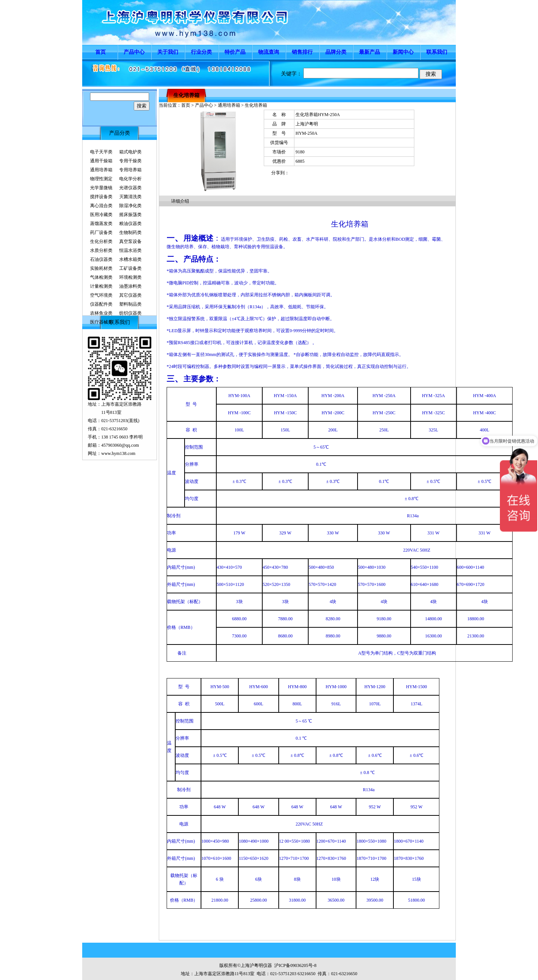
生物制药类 (130, 232)
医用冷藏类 (101, 215)
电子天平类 (101, 152)
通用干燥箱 (101, 161)
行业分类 (201, 52)
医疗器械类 (101, 322)
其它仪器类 (130, 295)
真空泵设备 (130, 241)
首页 (101, 52)
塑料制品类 (130, 304)
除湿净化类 (130, 206)
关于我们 (168, 52)
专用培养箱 (130, 170)
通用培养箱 (101, 170)
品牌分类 (336, 52)
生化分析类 (101, 241)
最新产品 (370, 52)
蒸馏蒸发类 (101, 224)
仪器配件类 (101, 304)
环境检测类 (130, 277)
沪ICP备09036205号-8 (295, 965)
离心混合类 (101, 206)
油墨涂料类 (130, 286)
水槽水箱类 (130, 259)
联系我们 (437, 52)
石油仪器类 (101, 259)
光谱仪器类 (130, 188)
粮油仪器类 (130, 224)
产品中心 (134, 52)
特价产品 (235, 52)
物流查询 (269, 52)
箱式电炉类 (130, 152)
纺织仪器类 (130, 313)
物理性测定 (101, 179)
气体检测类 (101, 277)
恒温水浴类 (130, 250)
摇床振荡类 (130, 215)
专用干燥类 (130, 161)
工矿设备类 (130, 268)
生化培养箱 (186, 95)
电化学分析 (130, 179)
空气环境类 (101, 295)
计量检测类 (101, 286)
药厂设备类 (101, 232)
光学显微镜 (101, 188)
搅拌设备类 (101, 197)
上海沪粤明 (307, 124)
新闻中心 (403, 52)
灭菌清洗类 (130, 197)
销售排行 (302, 52)
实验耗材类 (101, 268)
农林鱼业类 (101, 313)
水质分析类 (101, 250)
